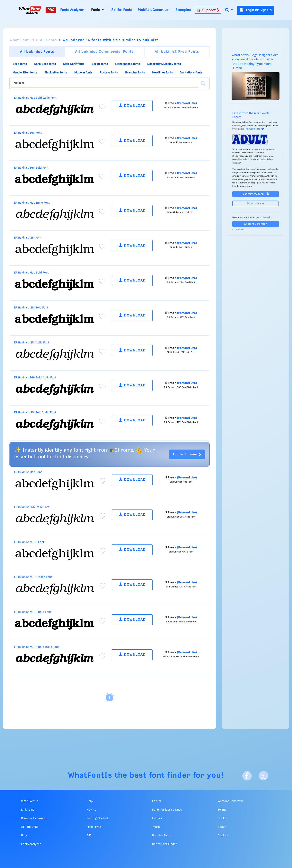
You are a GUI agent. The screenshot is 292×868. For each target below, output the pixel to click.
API (89, 836)
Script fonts (100, 64)
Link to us (28, 810)
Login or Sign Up (256, 10)
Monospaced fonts (128, 64)
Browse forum (255, 203)
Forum (157, 801)
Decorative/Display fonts (164, 64)
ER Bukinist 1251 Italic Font (32, 343)
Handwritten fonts (25, 73)
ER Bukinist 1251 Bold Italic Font (35, 413)
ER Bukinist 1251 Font (28, 238)
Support (208, 10)
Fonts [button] (96, 10)
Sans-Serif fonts (45, 64)
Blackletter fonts (56, 73)
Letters (157, 818)
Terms (222, 810)
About (222, 827)
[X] (263, 776)
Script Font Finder (164, 844)
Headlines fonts (162, 73)
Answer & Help (255, 129)
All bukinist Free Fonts (177, 52)
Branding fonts (135, 73)
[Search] (203, 83)
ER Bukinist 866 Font (28, 133)
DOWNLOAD (132, 105)
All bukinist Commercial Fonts (104, 52)
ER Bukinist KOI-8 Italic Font (33, 577)
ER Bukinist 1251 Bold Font (31, 308)
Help (90, 801)
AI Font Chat (30, 827)
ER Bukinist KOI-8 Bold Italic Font (36, 647)
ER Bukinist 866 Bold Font (31, 168)
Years (156, 827)
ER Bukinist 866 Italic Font (32, 507)
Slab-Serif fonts (74, 64)
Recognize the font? (255, 194)
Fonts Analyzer (72, 10)
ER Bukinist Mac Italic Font (32, 203)
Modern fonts (83, 73)
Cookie (222, 818)
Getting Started (97, 818)
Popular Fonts (162, 836)
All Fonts (48, 40)
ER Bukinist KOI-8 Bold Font (33, 612)
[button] (229, 10)
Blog (24, 836)
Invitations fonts (191, 73)
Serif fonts (20, 64)
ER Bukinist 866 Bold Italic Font (35, 378)
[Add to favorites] (102, 107)
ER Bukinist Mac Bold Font (31, 273)
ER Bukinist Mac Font (28, 472)
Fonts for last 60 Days (167, 810)
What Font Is (22, 40)
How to (91, 810)
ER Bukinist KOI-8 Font (29, 542)
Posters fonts (109, 73)
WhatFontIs (90, 776)
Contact (223, 836)
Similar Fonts (122, 10)
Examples (183, 10)
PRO (51, 10)
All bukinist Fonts (37, 52)
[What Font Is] (30, 10)
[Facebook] (247, 776)
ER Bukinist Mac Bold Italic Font (35, 98)
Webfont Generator (154, 10)
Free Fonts (94, 827)
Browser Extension (34, 818)
